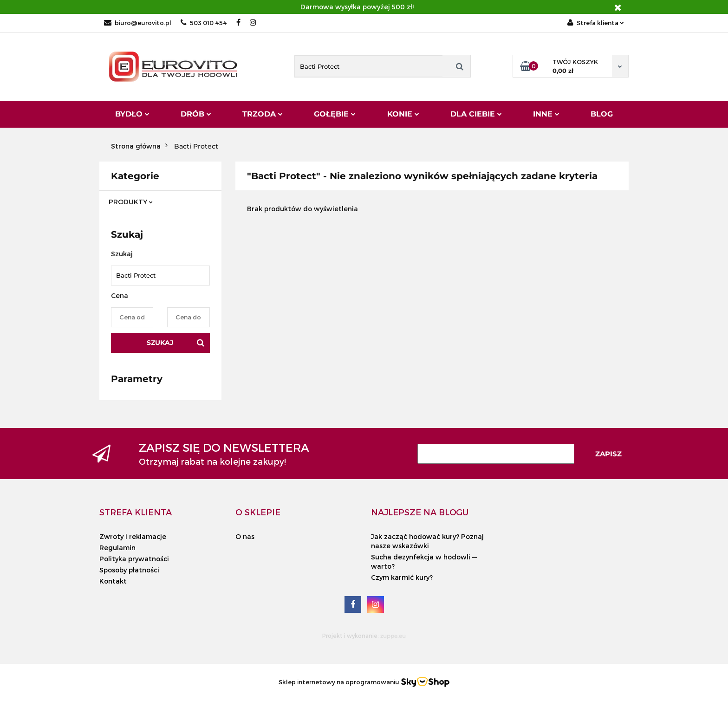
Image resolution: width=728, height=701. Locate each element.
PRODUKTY (131, 202)
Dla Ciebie (476, 114)
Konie (403, 114)
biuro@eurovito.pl (138, 23)
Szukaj (160, 343)
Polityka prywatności (134, 559)
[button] (136, 512)
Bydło (132, 114)
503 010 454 (204, 23)
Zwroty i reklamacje (133, 536)
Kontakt (113, 581)
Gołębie (335, 114)
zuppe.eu (393, 636)
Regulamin (117, 548)
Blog (602, 114)
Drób (196, 114)
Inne (546, 114)
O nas (245, 536)
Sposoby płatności (129, 570)
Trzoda (263, 114)
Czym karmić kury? (402, 577)
